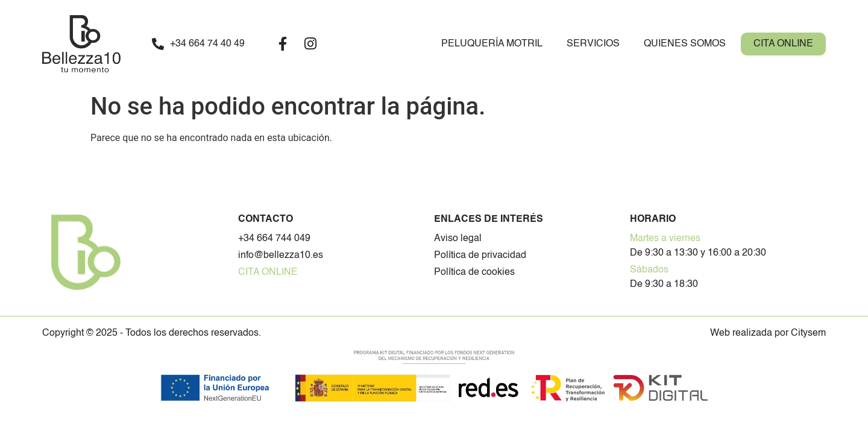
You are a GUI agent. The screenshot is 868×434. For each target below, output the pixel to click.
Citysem (808, 333)
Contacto (266, 219)
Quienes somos (685, 44)
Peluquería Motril (492, 44)
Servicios (593, 44)
